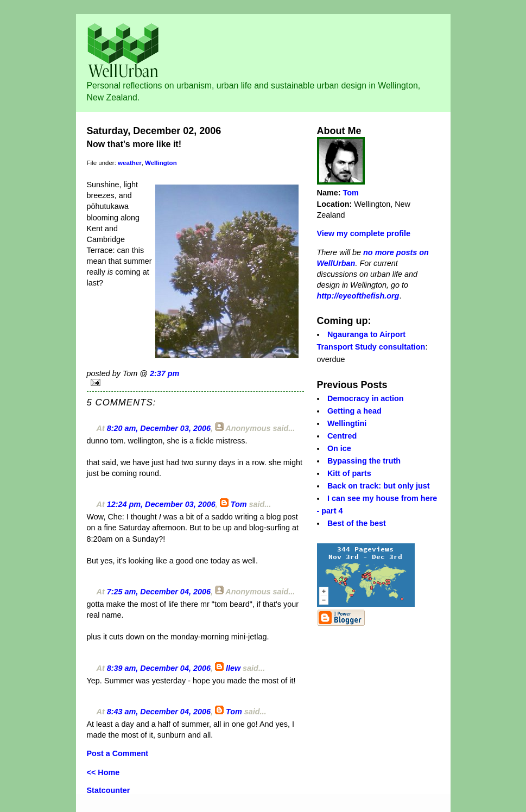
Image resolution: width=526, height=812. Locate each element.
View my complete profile (364, 233)
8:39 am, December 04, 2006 (159, 668)
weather (130, 163)
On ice (339, 448)
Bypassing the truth (364, 461)
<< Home (103, 772)
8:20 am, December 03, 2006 (159, 428)
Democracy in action (366, 398)
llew (233, 668)
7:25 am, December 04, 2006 (159, 592)
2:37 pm (164, 373)
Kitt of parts (349, 473)
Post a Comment (118, 753)
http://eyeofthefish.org (358, 296)
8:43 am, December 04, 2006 (159, 712)
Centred (342, 436)
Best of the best (357, 523)
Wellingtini (347, 423)
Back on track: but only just (379, 486)
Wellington (161, 163)
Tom (239, 504)
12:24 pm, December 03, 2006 (161, 504)
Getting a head (354, 411)
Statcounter (109, 790)
